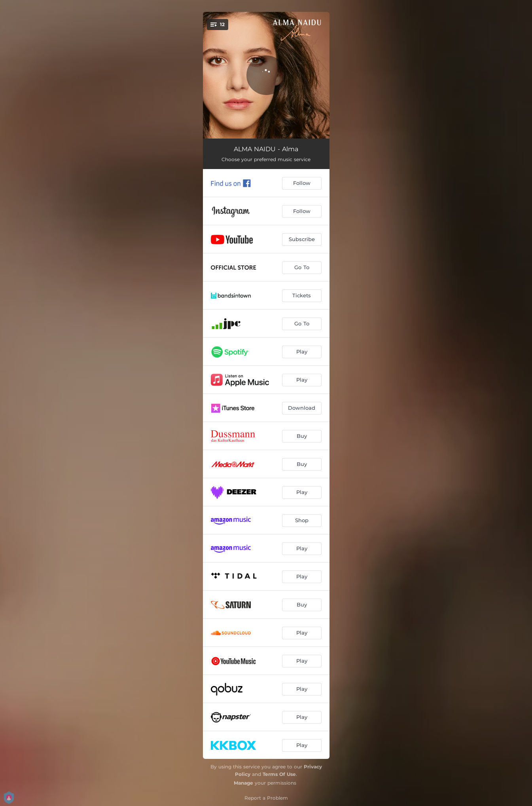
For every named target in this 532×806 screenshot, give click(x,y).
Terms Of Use (279, 774)
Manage (243, 783)
